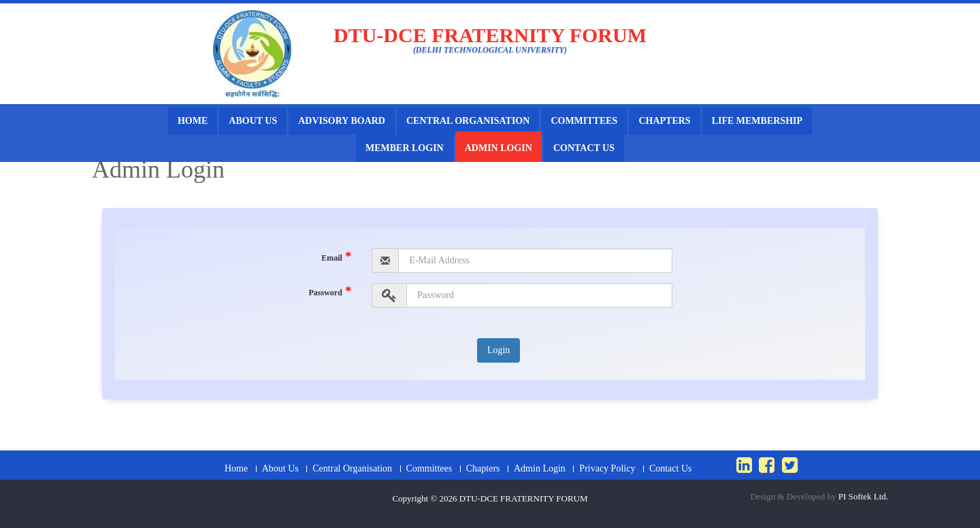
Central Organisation (468, 121)
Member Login (405, 148)
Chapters (664, 121)
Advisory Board (342, 121)
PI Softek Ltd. (863, 496)
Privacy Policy (607, 469)
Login (499, 350)
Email (336, 257)
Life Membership (757, 121)
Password (330, 291)
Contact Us (584, 148)
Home (193, 121)
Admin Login (499, 148)
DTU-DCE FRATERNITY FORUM (524, 498)
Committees (584, 121)
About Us (253, 121)
